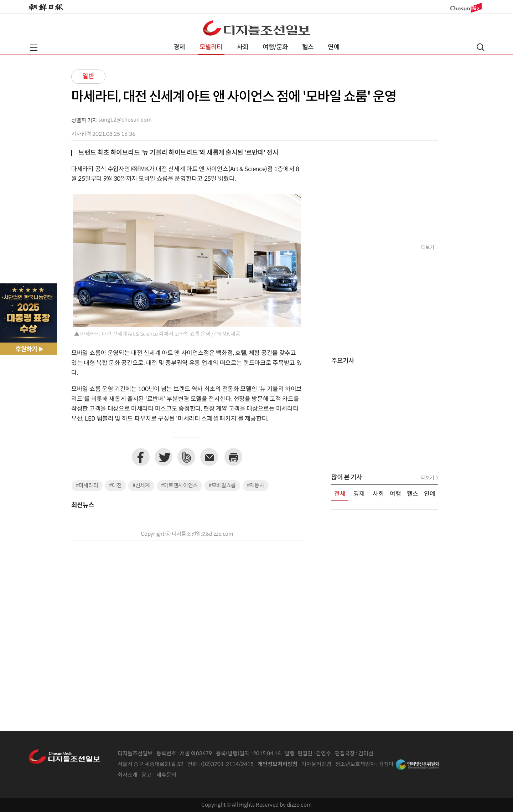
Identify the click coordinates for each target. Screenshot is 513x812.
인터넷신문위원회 (417, 765)
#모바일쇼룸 (222, 486)
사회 (243, 47)
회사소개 (128, 775)
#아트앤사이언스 (180, 486)
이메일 (209, 457)
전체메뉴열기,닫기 (34, 48)
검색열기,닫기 (481, 47)
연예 (333, 47)
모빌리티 (211, 47)
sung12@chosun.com (125, 120)
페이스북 (141, 457)
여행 (395, 494)
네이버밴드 (186, 457)
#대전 (115, 486)
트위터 (164, 457)
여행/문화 (275, 47)
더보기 (427, 248)
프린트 (233, 457)
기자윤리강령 (316, 764)
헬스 (308, 47)
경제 (179, 47)
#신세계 (141, 486)
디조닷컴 (256, 28)
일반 (88, 76)
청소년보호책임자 (355, 764)
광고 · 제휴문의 (159, 775)
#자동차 (256, 486)
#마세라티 (87, 486)
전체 (340, 494)
